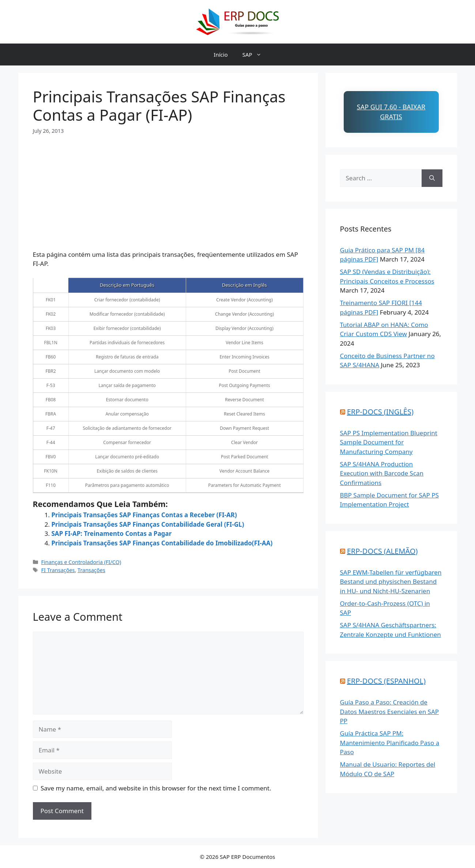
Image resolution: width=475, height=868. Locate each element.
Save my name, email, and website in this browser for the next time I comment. (156, 788)
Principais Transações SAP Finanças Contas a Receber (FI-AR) (144, 515)
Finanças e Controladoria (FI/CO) (81, 562)
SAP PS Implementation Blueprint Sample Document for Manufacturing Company (389, 442)
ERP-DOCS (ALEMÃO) (382, 551)
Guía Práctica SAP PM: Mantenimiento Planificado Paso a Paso (390, 743)
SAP (256, 55)
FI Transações (58, 570)
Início (220, 55)
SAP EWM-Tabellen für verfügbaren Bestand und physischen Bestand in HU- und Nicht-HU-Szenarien (391, 582)
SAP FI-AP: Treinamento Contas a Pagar (112, 533)
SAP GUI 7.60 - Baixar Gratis (391, 112)
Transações (91, 570)
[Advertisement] (168, 186)
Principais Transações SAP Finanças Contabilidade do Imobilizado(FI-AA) (162, 543)
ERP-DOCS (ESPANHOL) (386, 681)
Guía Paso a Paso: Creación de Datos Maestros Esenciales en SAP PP (390, 711)
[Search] (432, 178)
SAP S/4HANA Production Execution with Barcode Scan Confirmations (382, 473)
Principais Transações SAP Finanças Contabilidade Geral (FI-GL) (148, 524)
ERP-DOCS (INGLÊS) (380, 412)
